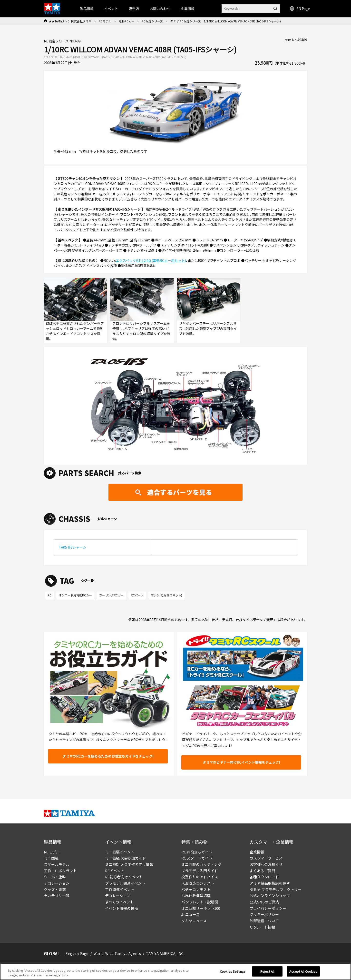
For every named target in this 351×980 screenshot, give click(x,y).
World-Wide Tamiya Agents (117, 953)
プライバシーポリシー (268, 908)
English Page (77, 953)
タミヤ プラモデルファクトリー (276, 889)
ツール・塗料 (55, 877)
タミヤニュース (194, 921)
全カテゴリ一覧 (57, 896)
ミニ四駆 (51, 858)
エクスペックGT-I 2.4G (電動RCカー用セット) (151, 260)
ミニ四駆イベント (120, 852)
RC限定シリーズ (152, 21)
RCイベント (115, 871)
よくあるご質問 (262, 871)
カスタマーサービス (266, 858)
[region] (175, 972)
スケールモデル (57, 864)
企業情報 (257, 852)
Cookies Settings (233, 971)
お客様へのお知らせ (266, 864)
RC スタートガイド (197, 858)
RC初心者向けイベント (124, 877)
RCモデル (105, 21)
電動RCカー (127, 21)
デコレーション (57, 883)
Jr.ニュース (190, 914)
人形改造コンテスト (198, 883)
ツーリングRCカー (111, 595)
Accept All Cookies (303, 971)
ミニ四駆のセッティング (201, 864)
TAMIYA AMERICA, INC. (165, 953)
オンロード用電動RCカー (75, 595)
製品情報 (87, 9)
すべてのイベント (119, 902)
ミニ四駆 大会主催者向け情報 (129, 864)
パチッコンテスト (196, 889)
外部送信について (264, 921)
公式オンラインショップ (270, 896)
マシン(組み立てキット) (166, 595)
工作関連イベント (120, 889)
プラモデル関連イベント (125, 883)
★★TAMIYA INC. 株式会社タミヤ (70, 21)
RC (49, 595)
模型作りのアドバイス (200, 877)
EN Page (300, 9)
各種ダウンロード (264, 877)
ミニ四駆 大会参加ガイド (126, 858)
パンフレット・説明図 (200, 902)
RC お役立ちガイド (197, 852)
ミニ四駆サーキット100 (201, 908)
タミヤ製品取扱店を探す (270, 883)
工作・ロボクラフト (60, 871)
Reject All (267, 971)
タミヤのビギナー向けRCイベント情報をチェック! (241, 762)
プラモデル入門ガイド (200, 871)
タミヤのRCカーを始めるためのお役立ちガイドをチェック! (108, 756)
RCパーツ (137, 595)
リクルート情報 (262, 927)
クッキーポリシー (264, 914)
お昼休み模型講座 (196, 896)
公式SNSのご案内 (264, 902)
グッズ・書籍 (55, 889)
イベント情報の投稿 (122, 908)
